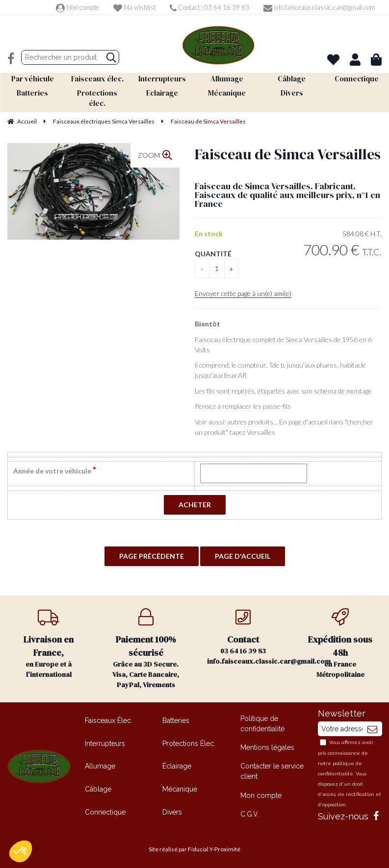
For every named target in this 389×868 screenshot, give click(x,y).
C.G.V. (250, 813)
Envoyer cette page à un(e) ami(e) (243, 293)
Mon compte (78, 7)
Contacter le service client (272, 771)
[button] (21, 851)
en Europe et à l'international (49, 643)
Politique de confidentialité (262, 723)
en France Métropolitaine (340, 643)
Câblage (98, 788)
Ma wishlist (134, 7)
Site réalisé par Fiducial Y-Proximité (194, 849)
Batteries (176, 720)
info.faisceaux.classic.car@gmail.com (319, 7)
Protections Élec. (189, 743)
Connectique (105, 811)
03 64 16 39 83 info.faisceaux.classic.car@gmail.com (249, 637)
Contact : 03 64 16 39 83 (209, 7)
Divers (172, 811)
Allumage (100, 766)
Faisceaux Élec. (109, 720)
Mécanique (180, 788)
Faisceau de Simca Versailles (288, 153)
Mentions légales (267, 747)
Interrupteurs (105, 743)
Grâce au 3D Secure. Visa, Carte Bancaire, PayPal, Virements (146, 648)
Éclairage (177, 766)
